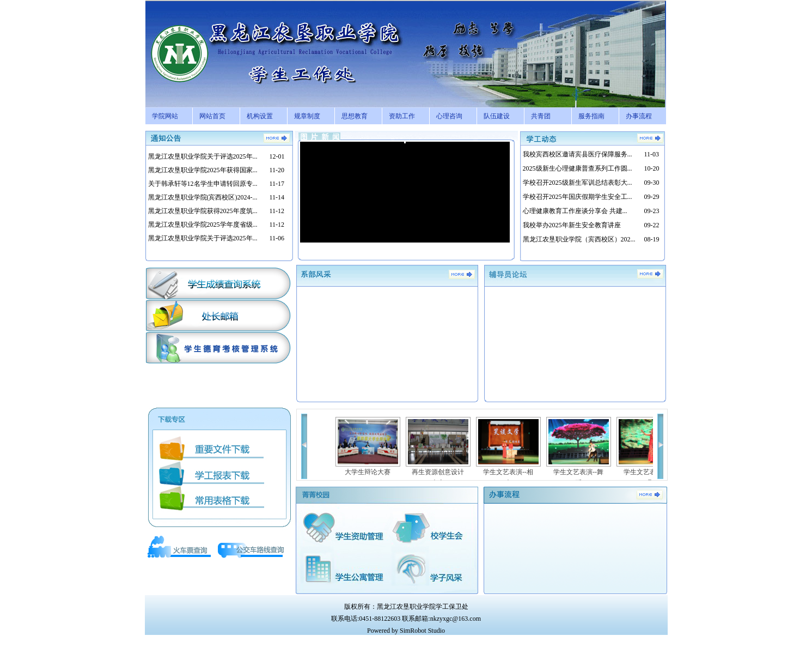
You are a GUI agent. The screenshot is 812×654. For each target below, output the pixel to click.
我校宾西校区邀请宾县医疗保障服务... (578, 154)
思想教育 (355, 116)
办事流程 (639, 116)
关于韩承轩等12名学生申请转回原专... (203, 184)
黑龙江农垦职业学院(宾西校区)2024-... (203, 197)
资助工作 (402, 116)
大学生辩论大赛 (368, 472)
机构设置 (260, 116)
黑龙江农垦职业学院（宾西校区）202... (579, 239)
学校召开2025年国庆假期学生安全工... (578, 197)
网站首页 (212, 116)
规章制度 (307, 116)
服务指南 (591, 116)
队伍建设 (497, 116)
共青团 (541, 116)
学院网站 (165, 116)
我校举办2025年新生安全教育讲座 (572, 225)
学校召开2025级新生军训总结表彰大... (578, 183)
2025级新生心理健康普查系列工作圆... (578, 168)
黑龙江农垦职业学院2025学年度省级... (203, 225)
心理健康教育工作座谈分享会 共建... (575, 211)
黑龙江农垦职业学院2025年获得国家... (203, 170)
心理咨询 (449, 116)
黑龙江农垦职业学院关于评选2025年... (203, 156)
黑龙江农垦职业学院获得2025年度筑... (203, 211)
